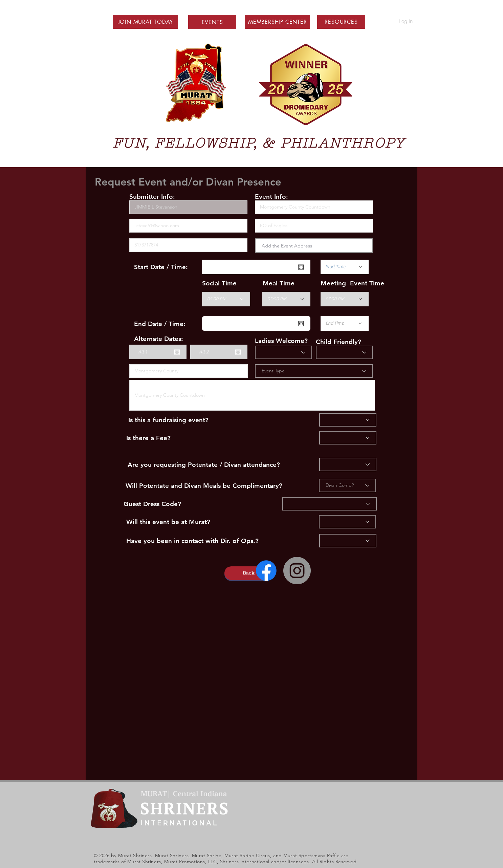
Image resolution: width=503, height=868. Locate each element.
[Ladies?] (283, 352)
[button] (146, 22)
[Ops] (348, 541)
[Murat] (347, 522)
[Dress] (330, 504)
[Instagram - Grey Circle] (297, 571)
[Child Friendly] (344, 352)
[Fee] (348, 438)
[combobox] (314, 246)
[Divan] (348, 464)
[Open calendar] (301, 267)
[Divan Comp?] (347, 485)
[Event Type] (314, 371)
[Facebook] (266, 571)
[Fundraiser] (348, 420)
